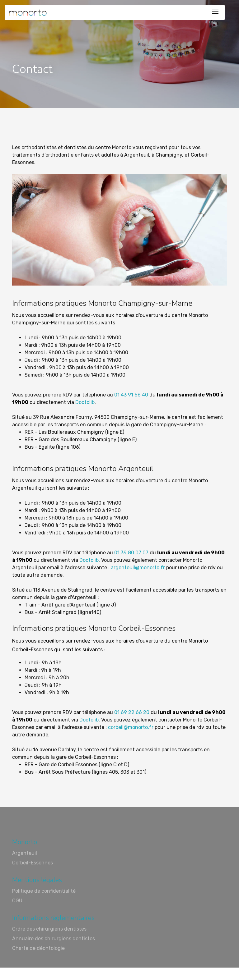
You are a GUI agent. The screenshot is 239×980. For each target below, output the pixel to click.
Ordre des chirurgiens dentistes (49, 929)
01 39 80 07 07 (131, 553)
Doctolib (84, 402)
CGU (17, 901)
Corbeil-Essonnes (33, 863)
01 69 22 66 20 (132, 712)
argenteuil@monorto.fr (138, 568)
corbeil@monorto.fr (131, 727)
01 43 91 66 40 (131, 395)
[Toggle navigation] (215, 12)
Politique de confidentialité (44, 891)
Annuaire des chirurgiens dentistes (54, 939)
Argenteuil (25, 853)
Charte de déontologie (38, 948)
